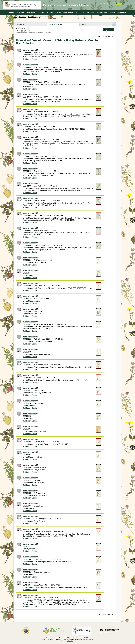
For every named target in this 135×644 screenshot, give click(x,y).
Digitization (80, 12)
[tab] (30, 24)
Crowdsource (68, 12)
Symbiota (71, 641)
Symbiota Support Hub (86, 639)
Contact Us (105, 3)
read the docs (68, 639)
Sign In (119, 4)
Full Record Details (30, 59)
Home (11, 12)
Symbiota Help (102, 12)
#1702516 (87, 638)
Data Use (90, 12)
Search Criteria (32, 17)
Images (58, 12)
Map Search (32, 12)
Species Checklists (46, 12)
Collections (20, 12)
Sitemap (113, 12)
